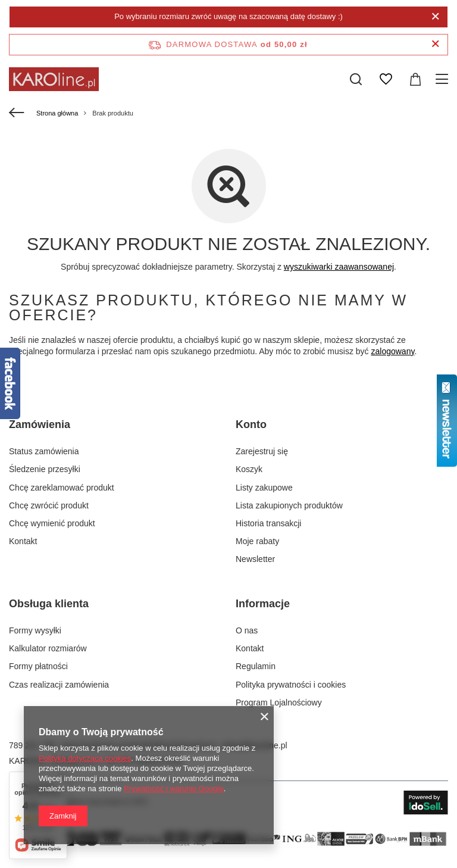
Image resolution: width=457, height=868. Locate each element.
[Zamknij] (435, 17)
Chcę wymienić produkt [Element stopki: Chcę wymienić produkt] (52, 523)
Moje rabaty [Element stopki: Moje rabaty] (257, 541)
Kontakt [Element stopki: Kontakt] (23, 541)
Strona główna (57, 113)
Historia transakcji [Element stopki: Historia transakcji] (268, 523)
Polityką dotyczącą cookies (85, 758)
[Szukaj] (356, 79)
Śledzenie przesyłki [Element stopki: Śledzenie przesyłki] (45, 469)
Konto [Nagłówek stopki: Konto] (251, 424)
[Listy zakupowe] (386, 79)
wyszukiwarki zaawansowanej (339, 267)
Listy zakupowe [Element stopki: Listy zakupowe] (264, 488)
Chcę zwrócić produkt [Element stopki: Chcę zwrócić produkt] (49, 505)
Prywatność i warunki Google (174, 789)
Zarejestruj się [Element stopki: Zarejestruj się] (262, 451)
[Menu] (444, 79)
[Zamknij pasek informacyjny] (435, 44)
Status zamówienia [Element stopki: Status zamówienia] (44, 451)
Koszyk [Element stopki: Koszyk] (249, 469)
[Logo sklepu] (54, 79)
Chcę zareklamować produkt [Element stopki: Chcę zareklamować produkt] (62, 488)
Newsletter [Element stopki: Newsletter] (255, 559)
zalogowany (393, 351)
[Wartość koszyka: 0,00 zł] (415, 79)
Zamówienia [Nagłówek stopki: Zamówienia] (40, 424)
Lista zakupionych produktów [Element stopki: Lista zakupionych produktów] (289, 505)
